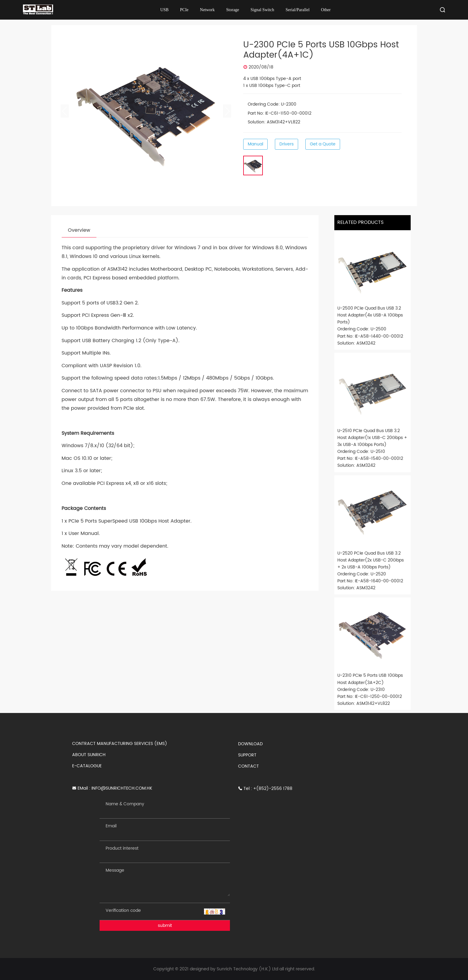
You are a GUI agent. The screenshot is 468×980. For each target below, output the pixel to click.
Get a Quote (323, 144)
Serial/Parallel (297, 10)
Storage (233, 10)
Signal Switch (262, 10)
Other (326, 10)
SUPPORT (247, 755)
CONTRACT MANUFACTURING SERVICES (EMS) (120, 744)
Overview (79, 230)
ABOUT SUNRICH (89, 755)
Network (207, 10)
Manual (255, 144)
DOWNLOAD (250, 744)
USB (164, 10)
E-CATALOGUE (87, 766)
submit (165, 926)
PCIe (184, 10)
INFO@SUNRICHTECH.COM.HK (122, 788)
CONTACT (248, 766)
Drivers (287, 144)
